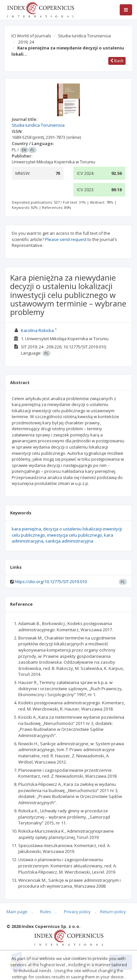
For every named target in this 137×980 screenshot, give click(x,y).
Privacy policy (77, 912)
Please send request (66, 239)
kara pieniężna (26, 529)
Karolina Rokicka (37, 330)
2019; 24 (26, 42)
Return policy (113, 912)
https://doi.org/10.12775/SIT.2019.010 (51, 582)
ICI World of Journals (31, 36)
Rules (46, 912)
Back (117, 61)
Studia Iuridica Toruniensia (84, 36)
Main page (17, 912)
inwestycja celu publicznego (75, 535)
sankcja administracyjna (69, 541)
